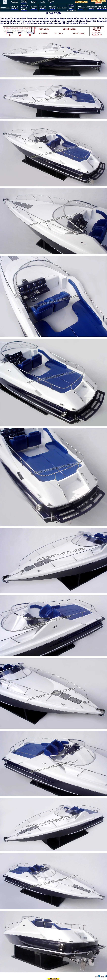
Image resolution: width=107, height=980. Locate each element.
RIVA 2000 (54, 13)
